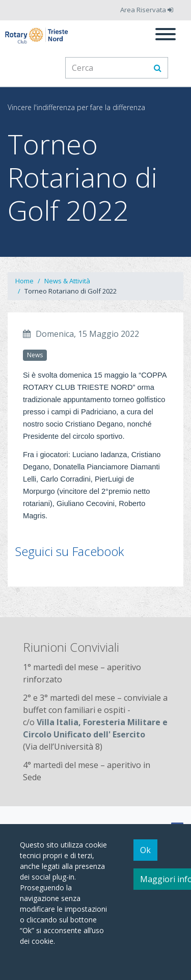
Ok (145, 850)
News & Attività (67, 281)
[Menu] (166, 36)
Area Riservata (147, 10)
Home (24, 281)
